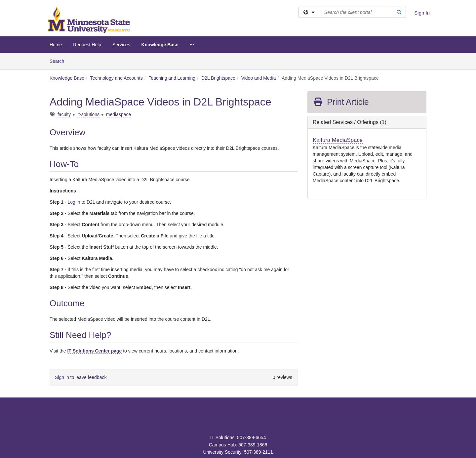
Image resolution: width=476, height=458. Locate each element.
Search (59, 61)
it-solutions (88, 114)
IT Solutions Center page (94, 351)
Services (121, 45)
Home (56, 45)
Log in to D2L (81, 202)
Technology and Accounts (117, 78)
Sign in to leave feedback (81, 377)
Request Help (87, 45)
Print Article (341, 102)
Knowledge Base (160, 45)
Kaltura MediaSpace (338, 140)
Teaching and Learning (172, 78)
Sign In (422, 13)
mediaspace (119, 114)
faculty (64, 114)
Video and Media (259, 78)
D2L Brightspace (218, 78)
